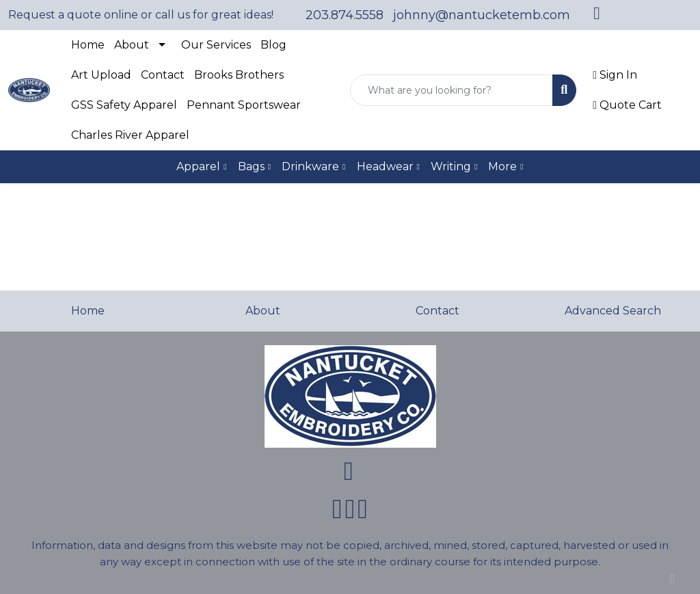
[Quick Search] (452, 90)
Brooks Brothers (239, 75)
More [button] (502, 166)
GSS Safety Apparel (124, 105)
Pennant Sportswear (244, 105)
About (132, 45)
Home (88, 45)
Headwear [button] (385, 166)
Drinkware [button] (310, 166)
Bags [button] (251, 166)
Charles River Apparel (130, 135)
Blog (273, 45)
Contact (163, 75)
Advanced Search (613, 311)
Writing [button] (451, 166)
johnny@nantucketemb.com (482, 15)
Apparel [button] (198, 166)
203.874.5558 (345, 15)
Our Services (216, 45)
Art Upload (101, 75)
